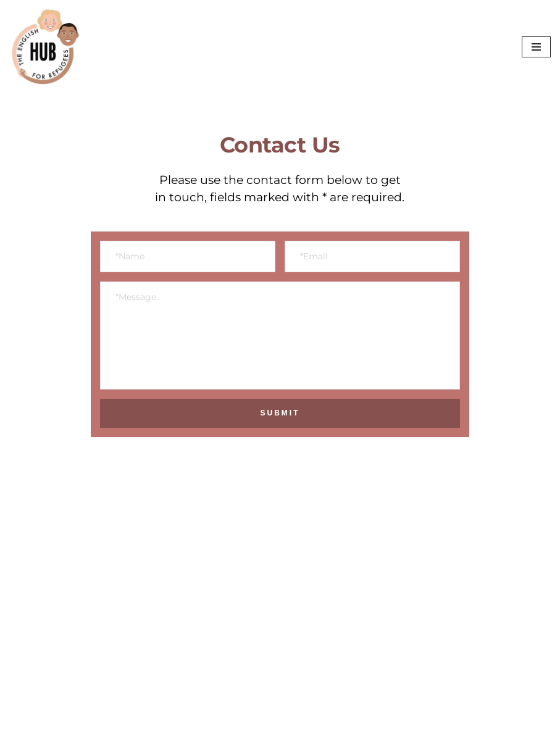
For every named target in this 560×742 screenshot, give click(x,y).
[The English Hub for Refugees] (169, 47)
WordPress (132, 729)
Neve (22, 729)
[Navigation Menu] (536, 47)
